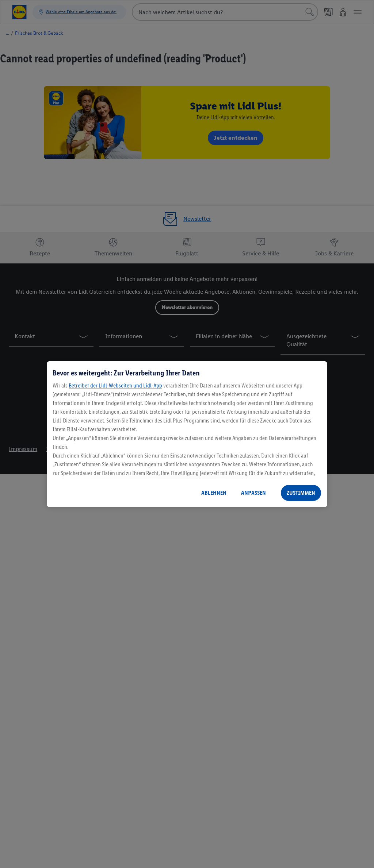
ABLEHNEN (214, 493)
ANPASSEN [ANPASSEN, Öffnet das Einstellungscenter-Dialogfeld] (253, 493)
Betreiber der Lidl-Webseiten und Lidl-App (115, 385)
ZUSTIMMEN (301, 493)
